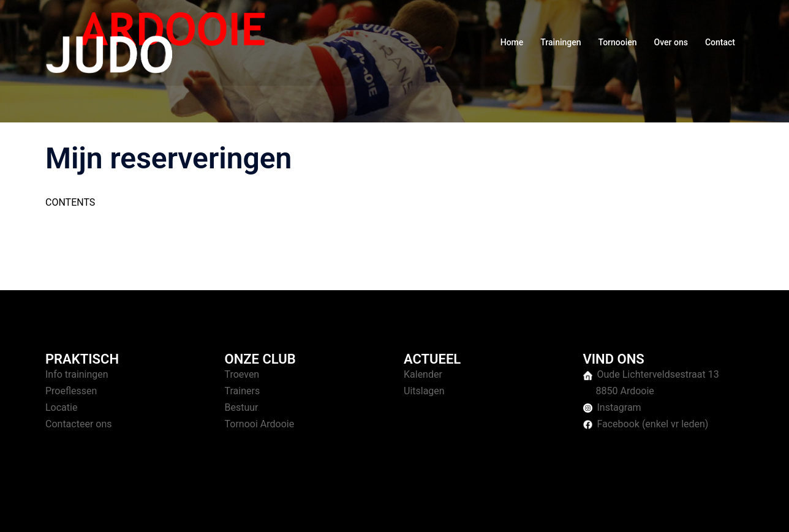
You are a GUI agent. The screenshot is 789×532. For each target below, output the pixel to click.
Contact (720, 42)
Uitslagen (424, 391)
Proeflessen (71, 391)
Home (512, 42)
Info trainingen (77, 374)
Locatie (61, 407)
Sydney (283, 511)
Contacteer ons (79, 424)
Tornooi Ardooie (260, 424)
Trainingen (561, 42)
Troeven (242, 374)
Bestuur (242, 407)
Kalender (423, 374)
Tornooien (618, 42)
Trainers (243, 391)
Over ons (671, 42)
